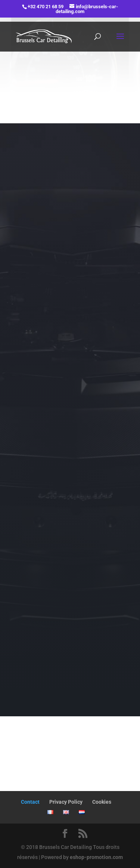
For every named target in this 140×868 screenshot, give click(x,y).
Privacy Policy (66, 802)
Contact (30, 802)
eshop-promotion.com (96, 857)
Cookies (102, 802)
